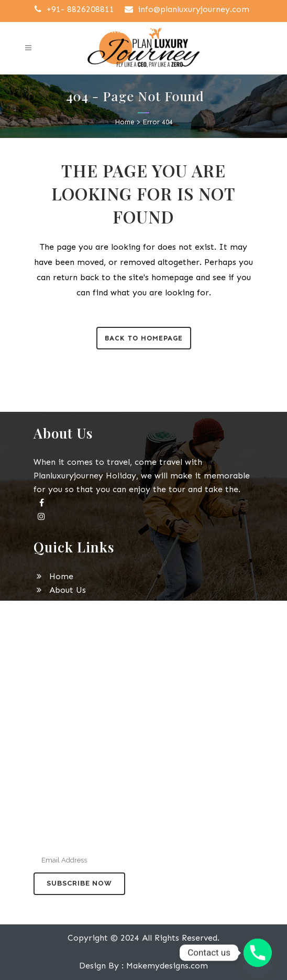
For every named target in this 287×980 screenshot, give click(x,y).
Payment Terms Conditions (96, 672)
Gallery (55, 645)
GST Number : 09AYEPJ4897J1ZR (140, 30)
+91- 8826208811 (73, 9)
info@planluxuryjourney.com (186, 9)
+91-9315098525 (141, 749)
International (68, 617)
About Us (60, 590)
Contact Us (64, 685)
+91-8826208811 (71, 749)
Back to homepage (144, 338)
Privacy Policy (69, 658)
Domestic (60, 604)
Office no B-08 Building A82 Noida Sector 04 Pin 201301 (143, 791)
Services (57, 631)
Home (125, 122)
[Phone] (258, 953)
